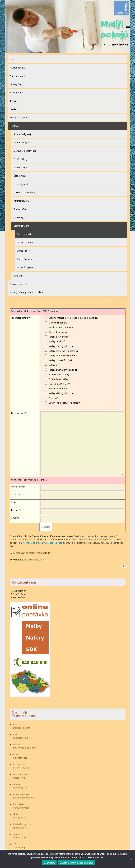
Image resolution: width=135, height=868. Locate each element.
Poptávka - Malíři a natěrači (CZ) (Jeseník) (34, 311)
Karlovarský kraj (22, 167)
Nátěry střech (55, 365)
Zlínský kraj (19, 276)
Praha (16, 724)
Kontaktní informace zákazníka (29, 480)
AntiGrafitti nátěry (58, 388)
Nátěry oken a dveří (59, 337)
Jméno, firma (17, 487)
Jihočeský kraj (20, 217)
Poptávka (15, 126)
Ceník (13, 101)
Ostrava (17, 744)
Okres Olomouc (25, 242)
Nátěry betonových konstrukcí (64, 356)
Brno (16, 734)
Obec (14, 502)
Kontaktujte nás (24, 582)
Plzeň (16, 754)
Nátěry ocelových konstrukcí (63, 346)
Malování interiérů (58, 323)
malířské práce (34, 543)
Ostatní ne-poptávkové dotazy (64, 403)
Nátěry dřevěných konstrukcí (63, 351)
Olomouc (18, 834)
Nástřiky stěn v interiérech (62, 327)
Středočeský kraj (22, 134)
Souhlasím (49, 863)
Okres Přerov (24, 251)
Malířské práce (18, 68)
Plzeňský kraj (20, 159)
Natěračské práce (19, 76)
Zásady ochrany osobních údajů (26, 292)
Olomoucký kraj (21, 226)
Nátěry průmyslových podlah (63, 370)
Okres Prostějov (25, 259)
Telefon (15, 510)
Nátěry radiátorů (57, 341)
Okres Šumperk (25, 267)
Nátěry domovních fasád (61, 360)
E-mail (14, 518)
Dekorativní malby (58, 332)
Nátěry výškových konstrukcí (63, 393)
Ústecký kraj (20, 176)
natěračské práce (52, 543)
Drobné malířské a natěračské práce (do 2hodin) (73, 318)
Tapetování (54, 398)
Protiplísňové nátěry (59, 374)
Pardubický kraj (21, 201)
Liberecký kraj (21, 184)
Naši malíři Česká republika (24, 714)
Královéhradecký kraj (24, 192)
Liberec (17, 784)
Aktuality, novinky (19, 284)
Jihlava (16, 814)
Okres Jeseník (24, 234)
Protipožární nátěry (58, 379)
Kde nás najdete (18, 118)
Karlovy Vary (19, 764)
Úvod (13, 59)
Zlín (15, 844)
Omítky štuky (17, 84)
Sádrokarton (17, 93)
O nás (13, 109)
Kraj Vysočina (20, 209)
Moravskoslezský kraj (25, 151)
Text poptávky (18, 413)
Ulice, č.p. (16, 494)
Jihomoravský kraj (22, 142)
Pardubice (18, 804)
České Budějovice (22, 824)
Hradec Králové (21, 794)
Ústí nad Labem (21, 774)
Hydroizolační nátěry (59, 384)
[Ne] (131, 859)
